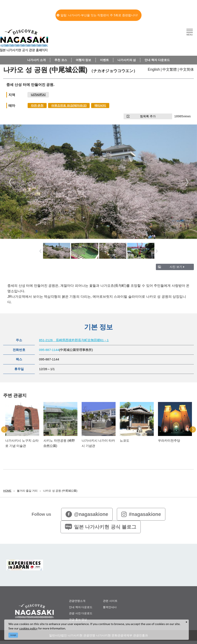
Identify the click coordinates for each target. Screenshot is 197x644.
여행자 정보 (84, 60)
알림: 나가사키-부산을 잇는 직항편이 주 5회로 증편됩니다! (97, 15)
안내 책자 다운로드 (157, 60)
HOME (7, 491)
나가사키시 (38, 95)
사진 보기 (177, 267)
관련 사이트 (110, 601)
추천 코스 (61, 60)
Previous (10, 182)
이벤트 (104, 60)
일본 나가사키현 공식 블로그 (101, 527)
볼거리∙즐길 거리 (27, 491)
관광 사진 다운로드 (81, 613)
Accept (13, 635)
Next (187, 182)
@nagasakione (87, 514)
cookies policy (28, 628)
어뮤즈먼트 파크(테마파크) (69, 106)
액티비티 (100, 106)
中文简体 (187, 69)
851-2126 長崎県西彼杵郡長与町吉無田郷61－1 (74, 340)
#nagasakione (141, 514)
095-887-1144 (49, 350)
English (154, 69)
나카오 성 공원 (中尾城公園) (60, 491)
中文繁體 (170, 69)
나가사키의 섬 (127, 60)
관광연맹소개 (77, 601)
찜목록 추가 (141, 116)
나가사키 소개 (36, 60)
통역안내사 (110, 607)
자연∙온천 (37, 106)
